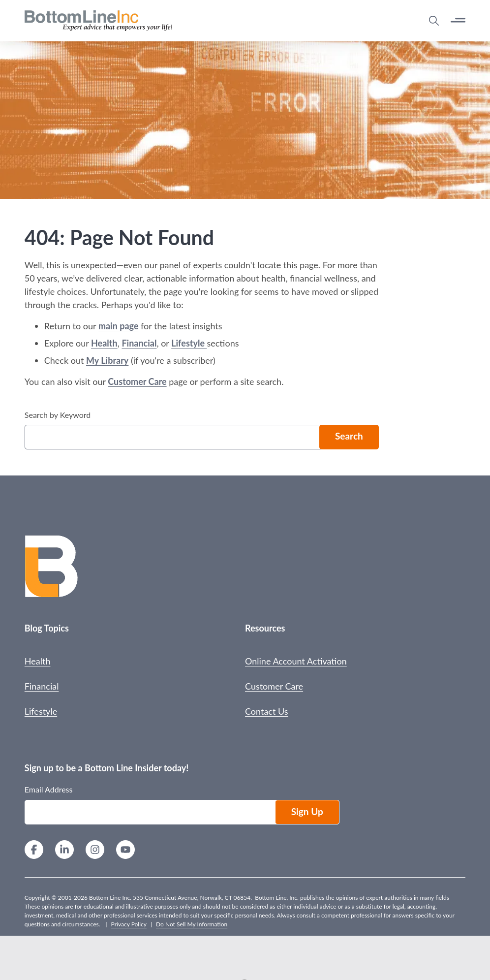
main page (119, 326)
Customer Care (137, 381)
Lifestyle (189, 343)
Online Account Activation (296, 661)
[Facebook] (34, 851)
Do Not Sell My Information (192, 924)
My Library (107, 360)
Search (349, 436)
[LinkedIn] (64, 851)
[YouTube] (125, 851)
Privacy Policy (129, 924)
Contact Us (267, 711)
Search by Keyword (58, 415)
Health (104, 343)
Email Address (49, 789)
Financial (139, 343)
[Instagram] (95, 851)
